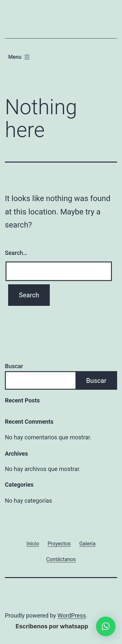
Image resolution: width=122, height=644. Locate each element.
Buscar (14, 366)
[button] (106, 626)
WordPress (72, 615)
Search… (16, 253)
